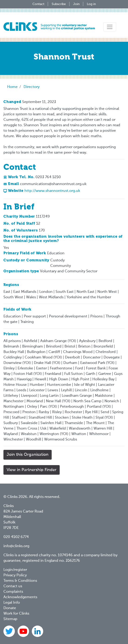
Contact (38, 4)
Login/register (15, 570)
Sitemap (10, 619)
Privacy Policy (15, 575)
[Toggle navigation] (110, 27)
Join (76, 4)
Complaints (13, 592)
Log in (91, 4)
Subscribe (59, 4)
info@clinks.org (16, 546)
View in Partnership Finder (32, 470)
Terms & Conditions (20, 581)
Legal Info (12, 603)
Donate (10, 608)
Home (12, 87)
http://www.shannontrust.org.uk (52, 191)
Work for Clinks (16, 614)
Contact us (13, 586)
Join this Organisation (28, 455)
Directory (32, 87)
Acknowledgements (20, 597)
